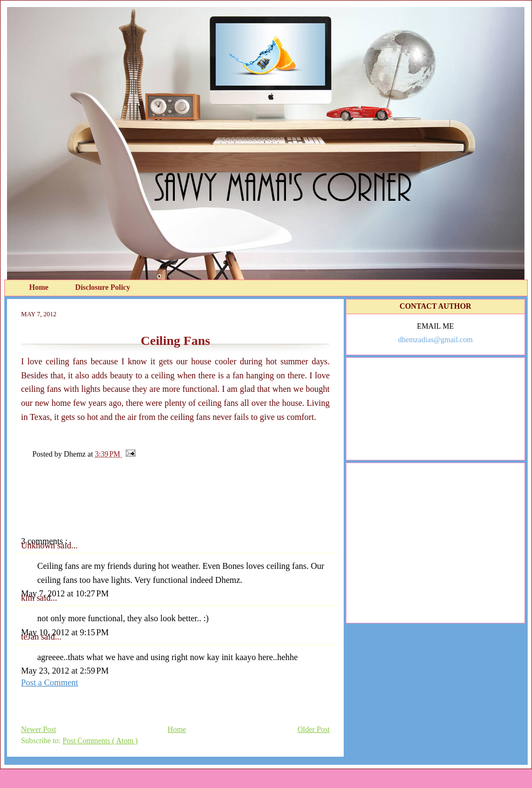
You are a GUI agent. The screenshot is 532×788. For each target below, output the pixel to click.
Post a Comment (50, 682)
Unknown (39, 545)
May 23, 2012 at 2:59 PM (65, 671)
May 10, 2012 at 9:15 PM (65, 632)
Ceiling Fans (176, 341)
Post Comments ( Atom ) (100, 741)
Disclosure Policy (103, 287)
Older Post (314, 729)
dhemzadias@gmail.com (435, 340)
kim (29, 598)
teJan (31, 637)
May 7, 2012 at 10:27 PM (65, 593)
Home (40, 287)
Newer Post (39, 729)
